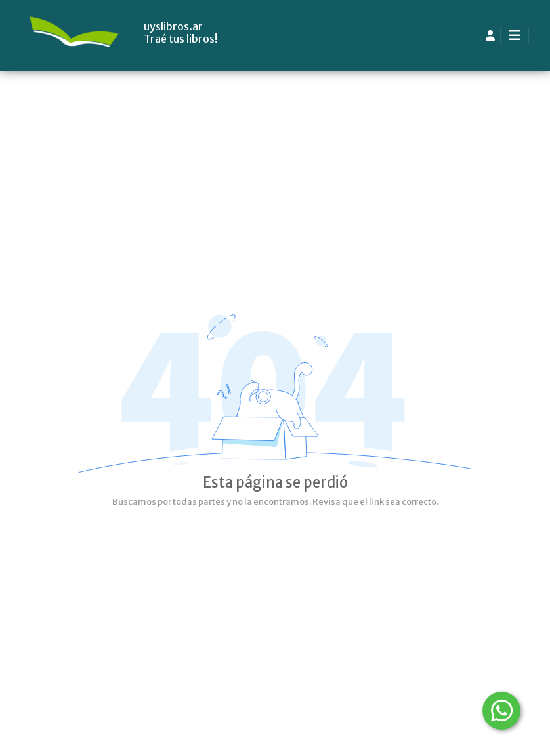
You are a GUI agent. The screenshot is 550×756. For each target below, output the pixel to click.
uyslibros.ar (173, 27)
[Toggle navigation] (515, 35)
